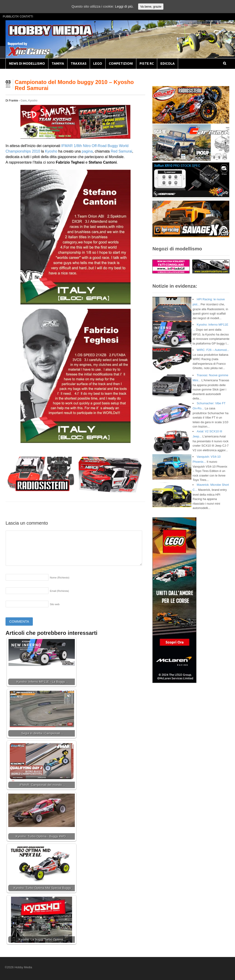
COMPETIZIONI (121, 64)
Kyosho (33, 101)
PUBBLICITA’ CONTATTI (18, 17)
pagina (87, 151)
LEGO (98, 64)
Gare (24, 101)
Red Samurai (121, 151)
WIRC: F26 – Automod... (213, 350)
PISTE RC (147, 64)
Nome (60, 578)
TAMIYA (58, 64)
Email (59, 591)
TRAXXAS (79, 64)
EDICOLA (168, 64)
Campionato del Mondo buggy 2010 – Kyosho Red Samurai (74, 85)
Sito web (55, 604)
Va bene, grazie (151, 7)
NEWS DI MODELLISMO (27, 64)
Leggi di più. (124, 6)
